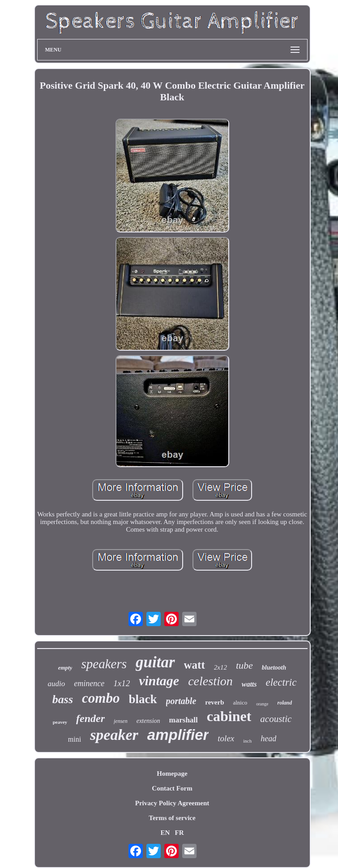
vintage (159, 681)
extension (148, 721)
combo (101, 698)
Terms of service (172, 818)
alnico (240, 703)
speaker (114, 735)
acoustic (276, 719)
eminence (89, 683)
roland (285, 703)
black (143, 699)
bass (63, 699)
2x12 (220, 667)
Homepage (172, 773)
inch (247, 741)
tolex (226, 738)
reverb (214, 702)
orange (262, 704)
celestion (210, 681)
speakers (104, 664)
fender (90, 718)
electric (281, 682)
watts (249, 684)
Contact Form (172, 788)
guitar (155, 662)
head (268, 739)
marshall (184, 720)
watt (195, 665)
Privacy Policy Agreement (172, 803)
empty (65, 668)
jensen (121, 721)
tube (244, 665)
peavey (60, 722)
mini (75, 739)
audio (57, 684)
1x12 (122, 683)
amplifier (178, 735)
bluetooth (274, 668)
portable (181, 701)
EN (165, 833)
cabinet (229, 716)
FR (180, 833)
